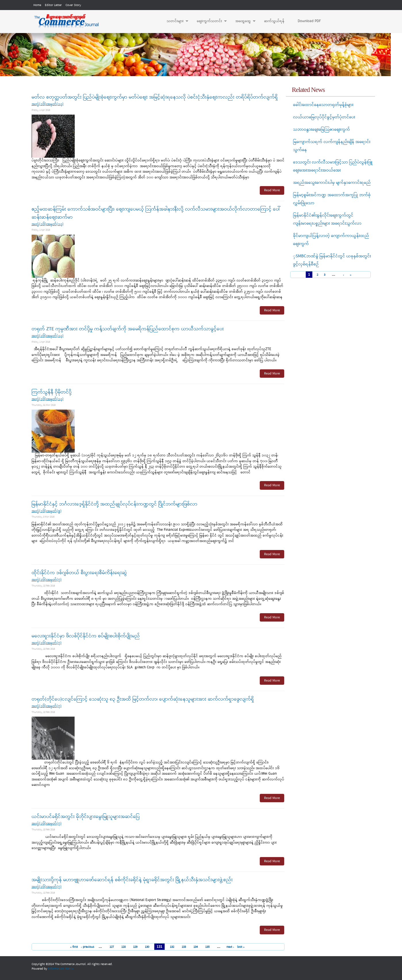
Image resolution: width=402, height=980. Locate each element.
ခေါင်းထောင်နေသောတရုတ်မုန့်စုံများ (323, 105)
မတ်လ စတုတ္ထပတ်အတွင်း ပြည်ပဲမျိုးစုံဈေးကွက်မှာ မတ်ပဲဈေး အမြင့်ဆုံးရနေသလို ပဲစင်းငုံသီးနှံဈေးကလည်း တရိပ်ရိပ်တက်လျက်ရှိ (155, 97)
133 (184, 947)
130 (147, 947)
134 (196, 947)
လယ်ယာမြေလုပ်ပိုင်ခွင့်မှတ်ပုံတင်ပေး (324, 117)
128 (123, 947)
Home (37, 5)
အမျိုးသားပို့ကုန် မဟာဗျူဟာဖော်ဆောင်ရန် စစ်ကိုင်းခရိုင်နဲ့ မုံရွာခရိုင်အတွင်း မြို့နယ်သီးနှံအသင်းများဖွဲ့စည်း (132, 880)
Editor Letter (53, 5)
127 (112, 947)
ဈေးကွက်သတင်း (209, 21)
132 (172, 947)
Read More (272, 190)
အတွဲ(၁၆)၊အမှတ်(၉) (47, 511)
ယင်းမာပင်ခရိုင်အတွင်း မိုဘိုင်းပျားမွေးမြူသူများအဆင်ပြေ (86, 817)
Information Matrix (61, 969)
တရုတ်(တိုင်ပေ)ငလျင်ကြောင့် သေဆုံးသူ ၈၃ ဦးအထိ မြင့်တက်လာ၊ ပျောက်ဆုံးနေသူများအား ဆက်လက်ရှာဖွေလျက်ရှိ (143, 699)
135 (207, 947)
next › (230, 947)
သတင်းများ (175, 21)
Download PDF (309, 21)
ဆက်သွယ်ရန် (274, 21)
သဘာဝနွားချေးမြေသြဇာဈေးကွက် (322, 130)
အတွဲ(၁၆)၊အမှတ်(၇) (47, 580)
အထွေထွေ (243, 21)
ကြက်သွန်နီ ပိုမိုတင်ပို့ (52, 392)
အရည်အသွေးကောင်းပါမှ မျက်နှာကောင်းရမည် (332, 183)
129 (135, 947)
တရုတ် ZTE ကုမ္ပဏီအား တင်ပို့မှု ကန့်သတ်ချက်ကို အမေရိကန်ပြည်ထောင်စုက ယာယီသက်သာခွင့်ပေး (128, 329)
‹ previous (87, 947)
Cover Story (73, 5)
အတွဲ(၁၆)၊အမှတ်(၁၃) (48, 104)
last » (241, 947)
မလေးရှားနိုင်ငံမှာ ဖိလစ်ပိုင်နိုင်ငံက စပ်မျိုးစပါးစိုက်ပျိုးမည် (86, 636)
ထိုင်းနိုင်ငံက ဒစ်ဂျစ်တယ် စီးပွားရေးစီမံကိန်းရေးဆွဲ (79, 573)
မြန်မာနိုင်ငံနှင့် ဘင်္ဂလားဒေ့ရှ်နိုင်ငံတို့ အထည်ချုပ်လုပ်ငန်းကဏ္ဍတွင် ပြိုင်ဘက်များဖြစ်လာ (115, 504)
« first (74, 947)
